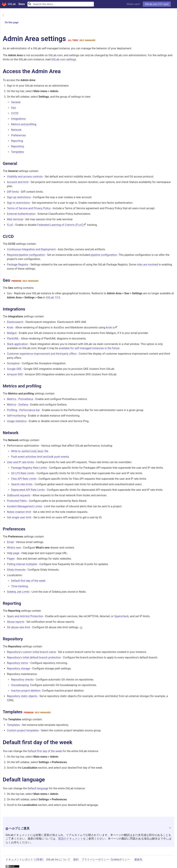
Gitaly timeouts (16, 570)
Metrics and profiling (24, 124)
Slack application (17, 344)
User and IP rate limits (20, 462)
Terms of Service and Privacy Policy (29, 208)
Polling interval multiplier (22, 564)
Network (16, 130)
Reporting (17, 141)
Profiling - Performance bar (23, 410)
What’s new (14, 548)
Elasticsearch (15, 322)
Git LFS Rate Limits (23, 473)
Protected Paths (17, 501)
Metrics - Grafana (18, 405)
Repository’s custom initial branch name (31, 652)
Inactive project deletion (26, 691)
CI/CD (15, 113)
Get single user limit (19, 518)
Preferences (18, 135)
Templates (18, 152)
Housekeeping (20, 685)
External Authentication (21, 214)
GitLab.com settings (64, 59)
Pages (11, 559)
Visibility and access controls (25, 177)
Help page (13, 553)
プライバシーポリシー (95, 860)
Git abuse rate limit (18, 627)
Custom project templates (23, 730)
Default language (38, 789)
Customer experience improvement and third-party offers (42, 354)
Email (10, 542)
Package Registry (18, 265)
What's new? (133, 4)
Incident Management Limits (24, 507)
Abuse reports (16, 622)
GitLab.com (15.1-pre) (157, 4)
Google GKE (14, 369)
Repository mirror (18, 663)
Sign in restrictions (18, 203)
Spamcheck (121, 616)
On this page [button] (10, 23)
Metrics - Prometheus (20, 399)
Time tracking (19, 586)
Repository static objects (22, 696)
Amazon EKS (15, 375)
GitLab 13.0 (53, 297)
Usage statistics (17, 421)
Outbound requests (19, 495)
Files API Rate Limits (24, 479)
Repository (18, 147)
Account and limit (18, 182)
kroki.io (110, 328)
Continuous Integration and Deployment (31, 250)
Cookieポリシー (120, 860)
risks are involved (147, 265)
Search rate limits (22, 484)
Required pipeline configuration (26, 255)
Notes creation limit (19, 512)
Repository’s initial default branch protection (34, 658)
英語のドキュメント (71, 839)
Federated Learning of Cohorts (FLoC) (60, 225)
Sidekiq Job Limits (18, 592)
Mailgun (12, 333)
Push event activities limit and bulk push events (40, 457)
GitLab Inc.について (58, 860)
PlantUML (13, 339)
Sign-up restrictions (19, 197)
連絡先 (138, 860)
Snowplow (13, 364)
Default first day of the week (28, 581)
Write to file (30, 451)
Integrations (18, 119)
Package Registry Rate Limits (29, 468)
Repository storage (18, 669)
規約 (76, 860)
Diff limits (13, 192)
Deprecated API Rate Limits (28, 490)
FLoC (10, 225)
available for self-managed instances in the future (89, 348)
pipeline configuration (104, 255)
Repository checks (22, 680)
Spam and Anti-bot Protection (25, 616)
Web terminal (15, 219)
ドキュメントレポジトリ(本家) (24, 860)
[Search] (61, 4)
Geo (14, 108)
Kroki (10, 328)
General (16, 102)
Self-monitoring (16, 416)
